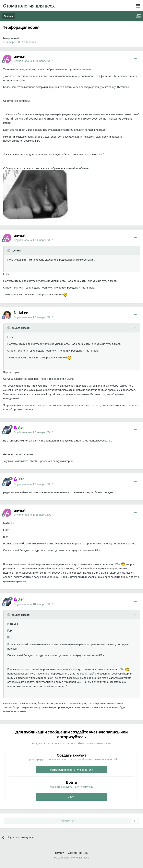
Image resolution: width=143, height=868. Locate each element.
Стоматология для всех (29, 6)
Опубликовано (33, 61)
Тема (59, 853)
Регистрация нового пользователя (72, 770)
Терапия (31, 42)
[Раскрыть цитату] (9, 251)
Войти (71, 797)
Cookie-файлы (78, 853)
